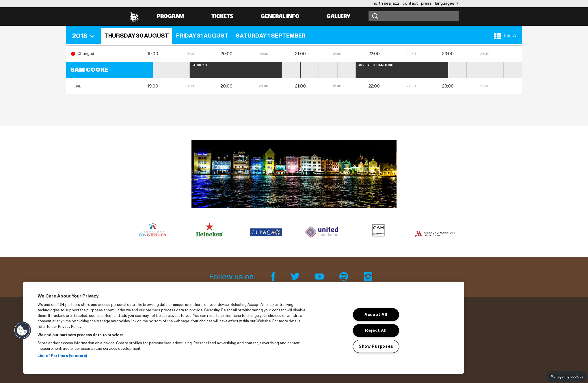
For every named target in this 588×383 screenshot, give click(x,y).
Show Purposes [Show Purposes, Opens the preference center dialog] (376, 346)
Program (170, 16)
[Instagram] (368, 277)
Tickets (222, 16)
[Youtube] (320, 277)
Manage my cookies (567, 377)
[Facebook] (274, 277)
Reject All (376, 330)
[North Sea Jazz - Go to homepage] (134, 16)
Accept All (376, 315)
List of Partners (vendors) (62, 356)
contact (410, 3)
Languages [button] (445, 3)
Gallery (338, 16)
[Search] (414, 16)
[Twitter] (296, 277)
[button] (85, 36)
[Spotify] (345, 277)
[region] (244, 328)
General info (280, 16)
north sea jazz (386, 3)
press (426, 3)
